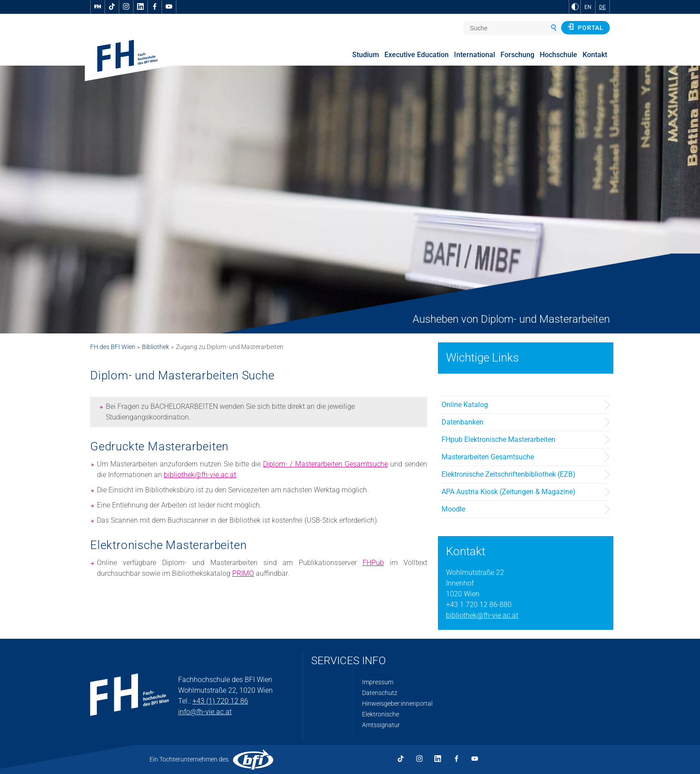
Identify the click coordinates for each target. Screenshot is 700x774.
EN (588, 7)
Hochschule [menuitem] (558, 55)
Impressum (378, 682)
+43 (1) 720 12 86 (220, 701)
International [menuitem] (475, 55)
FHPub (373, 563)
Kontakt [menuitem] (595, 55)
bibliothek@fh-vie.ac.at (200, 475)
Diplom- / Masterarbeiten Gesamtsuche (325, 464)
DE (602, 7)
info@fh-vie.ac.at (205, 712)
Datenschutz (380, 693)
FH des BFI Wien (113, 347)
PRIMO (243, 573)
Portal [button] (585, 27)
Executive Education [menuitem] (417, 55)
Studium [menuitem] (366, 55)
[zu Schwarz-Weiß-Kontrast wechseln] (575, 7)
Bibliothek (156, 347)
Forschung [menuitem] (517, 55)
